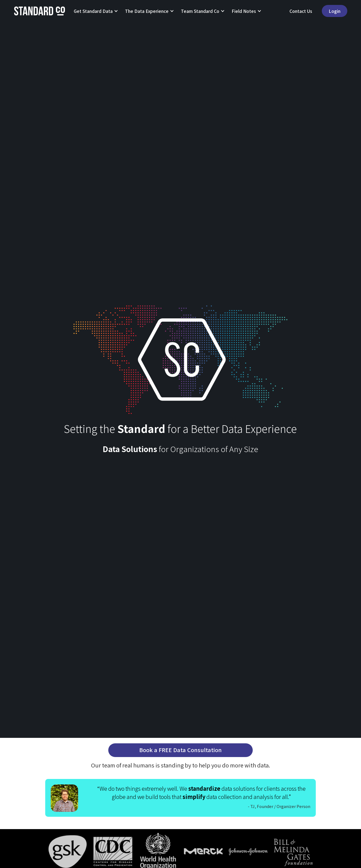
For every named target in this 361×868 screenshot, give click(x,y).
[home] (40, 11)
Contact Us (301, 11)
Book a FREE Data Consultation (180, 750)
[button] (94, 11)
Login (335, 11)
